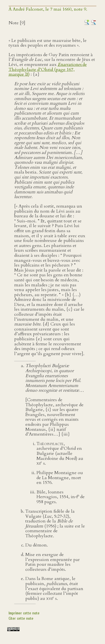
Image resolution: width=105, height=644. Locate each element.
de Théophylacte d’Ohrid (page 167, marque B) (48, 69)
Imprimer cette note (24, 613)
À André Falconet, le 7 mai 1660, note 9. (48, 9)
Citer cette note (21, 618)
